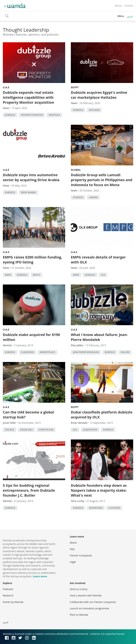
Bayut (36, 275)
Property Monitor (32, 115)
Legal (73, 562)
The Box (10, 430)
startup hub (46, 430)
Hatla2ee (94, 110)
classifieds (28, 352)
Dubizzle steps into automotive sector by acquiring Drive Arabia (31, 177)
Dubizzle (10, 115)
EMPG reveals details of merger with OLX (98, 260)
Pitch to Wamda (79, 615)
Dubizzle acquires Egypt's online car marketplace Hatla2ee (99, 95)
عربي (130, 16)
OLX (103, 275)
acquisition (90, 430)
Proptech (54, 115)
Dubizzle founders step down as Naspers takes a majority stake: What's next (99, 490)
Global (76, 170)
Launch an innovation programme (89, 608)
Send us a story (79, 589)
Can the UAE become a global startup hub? (28, 415)
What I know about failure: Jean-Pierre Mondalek (99, 337)
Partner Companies (81, 555)
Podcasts (8, 589)
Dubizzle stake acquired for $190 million (31, 337)
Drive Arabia (28, 192)
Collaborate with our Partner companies (93, 602)
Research (8, 595)
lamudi (93, 197)
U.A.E (6, 87)
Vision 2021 (26, 430)
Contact (129, 6)
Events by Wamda (13, 602)
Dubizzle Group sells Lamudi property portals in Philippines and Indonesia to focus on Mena (102, 180)
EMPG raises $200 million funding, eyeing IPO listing (32, 260)
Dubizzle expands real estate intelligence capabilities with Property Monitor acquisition (28, 97)
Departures (96, 508)
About (118, 6)
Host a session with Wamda (86, 595)
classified (114, 508)
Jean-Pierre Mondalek (86, 352)
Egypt (75, 87)
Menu (121, 16)
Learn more (40, 576)
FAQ (72, 549)
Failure (125, 352)
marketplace (47, 352)
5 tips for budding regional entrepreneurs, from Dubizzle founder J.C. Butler (29, 490)
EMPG (8, 275)
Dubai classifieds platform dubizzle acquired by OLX (102, 415)
